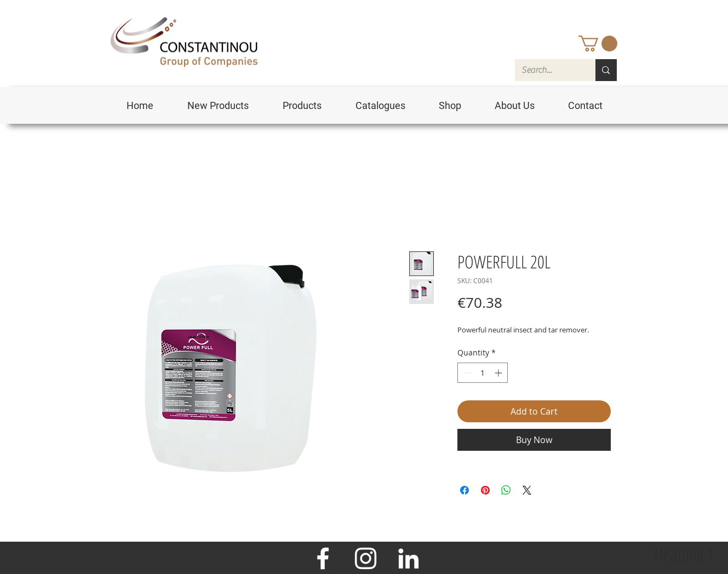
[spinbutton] (483, 373)
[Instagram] (366, 558)
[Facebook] (323, 558)
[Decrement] (466, 373)
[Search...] (547, 70)
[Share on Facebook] (465, 490)
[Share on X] (527, 490)
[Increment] (499, 373)
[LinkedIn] (408, 558)
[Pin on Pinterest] (485, 490)
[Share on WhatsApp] (506, 490)
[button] (598, 44)
